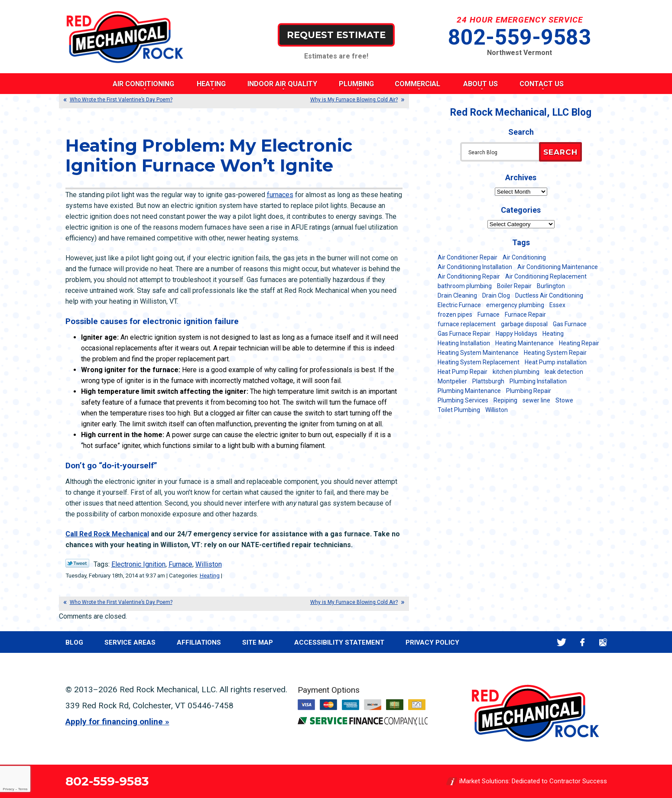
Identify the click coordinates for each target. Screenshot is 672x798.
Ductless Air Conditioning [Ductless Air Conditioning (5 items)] (549, 295)
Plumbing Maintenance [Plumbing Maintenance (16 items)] (469, 391)
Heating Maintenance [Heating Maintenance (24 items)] (524, 343)
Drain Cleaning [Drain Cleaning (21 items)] (457, 295)
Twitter (562, 642)
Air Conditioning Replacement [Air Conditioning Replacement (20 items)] (546, 276)
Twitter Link (77, 563)
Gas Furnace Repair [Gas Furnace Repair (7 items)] (464, 334)
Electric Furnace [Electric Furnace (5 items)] (459, 305)
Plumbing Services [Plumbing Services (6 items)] (463, 400)
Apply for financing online (114, 722)
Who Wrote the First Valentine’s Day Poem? (121, 100)
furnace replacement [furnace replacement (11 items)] (467, 324)
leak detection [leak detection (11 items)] (564, 372)
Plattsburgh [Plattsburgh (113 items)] (488, 381)
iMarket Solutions (484, 781)
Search (560, 152)
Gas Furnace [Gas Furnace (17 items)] (570, 324)
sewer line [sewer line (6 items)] (536, 400)
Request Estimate (336, 34)
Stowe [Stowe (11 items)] (564, 400)
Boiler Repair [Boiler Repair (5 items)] (514, 286)
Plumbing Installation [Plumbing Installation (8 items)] (538, 381)
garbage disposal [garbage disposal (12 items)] (524, 324)
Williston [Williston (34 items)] (497, 410)
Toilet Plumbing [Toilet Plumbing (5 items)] (459, 410)
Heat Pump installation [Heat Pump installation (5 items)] (556, 362)
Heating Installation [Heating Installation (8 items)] (464, 343)
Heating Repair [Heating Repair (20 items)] (579, 343)
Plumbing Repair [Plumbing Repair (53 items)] (529, 391)
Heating (210, 576)
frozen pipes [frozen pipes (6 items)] (455, 315)
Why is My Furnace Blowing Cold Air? (354, 100)
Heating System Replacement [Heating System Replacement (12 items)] (479, 362)
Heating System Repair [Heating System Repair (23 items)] (555, 353)
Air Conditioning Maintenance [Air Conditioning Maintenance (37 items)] (558, 267)
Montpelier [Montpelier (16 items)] (452, 381)
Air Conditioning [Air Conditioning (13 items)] (524, 257)
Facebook (583, 642)
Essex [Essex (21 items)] (557, 305)
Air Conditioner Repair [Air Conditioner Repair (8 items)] (467, 257)
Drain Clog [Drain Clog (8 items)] (496, 295)
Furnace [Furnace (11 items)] (489, 315)
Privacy (8, 789)
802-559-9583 (519, 37)
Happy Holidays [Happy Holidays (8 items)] (516, 334)
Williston (209, 564)
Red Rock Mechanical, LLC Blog (521, 112)
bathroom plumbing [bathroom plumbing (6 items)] (465, 286)
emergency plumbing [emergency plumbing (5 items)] (515, 305)
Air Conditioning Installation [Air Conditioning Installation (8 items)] (475, 267)
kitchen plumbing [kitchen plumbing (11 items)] (516, 372)
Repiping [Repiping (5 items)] (505, 400)
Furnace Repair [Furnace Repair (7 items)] (525, 315)
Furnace (180, 564)
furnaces (280, 195)
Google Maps (603, 642)
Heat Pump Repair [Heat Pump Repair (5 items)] (463, 372)
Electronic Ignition (138, 564)
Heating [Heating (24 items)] (553, 334)
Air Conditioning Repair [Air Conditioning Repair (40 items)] (469, 276)
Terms (23, 789)
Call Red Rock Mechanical (107, 534)
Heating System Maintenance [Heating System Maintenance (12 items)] (478, 353)
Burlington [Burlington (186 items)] (551, 286)
